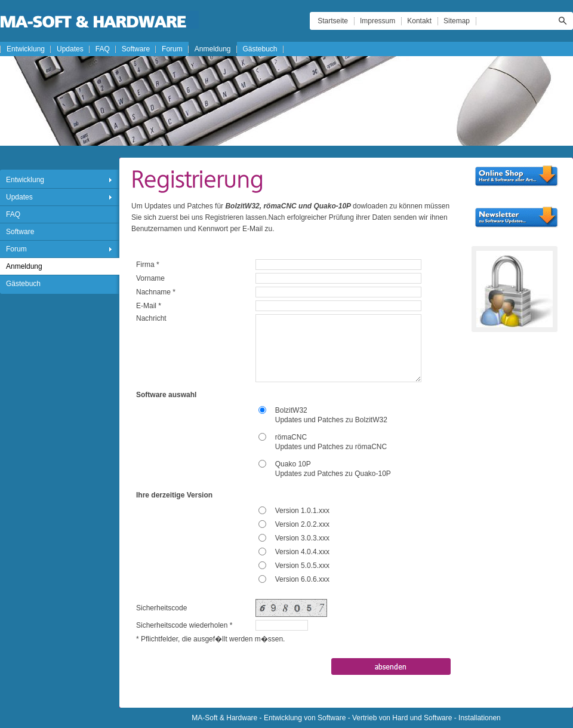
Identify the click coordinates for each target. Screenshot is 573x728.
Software (136, 49)
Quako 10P (293, 464)
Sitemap (457, 21)
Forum (172, 49)
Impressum (378, 21)
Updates (70, 49)
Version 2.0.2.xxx (302, 524)
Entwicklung (26, 49)
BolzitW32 (291, 410)
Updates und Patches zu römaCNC (331, 447)
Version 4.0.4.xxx (302, 552)
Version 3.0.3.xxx (302, 538)
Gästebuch (260, 49)
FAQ (103, 49)
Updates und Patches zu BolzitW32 (331, 420)
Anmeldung (213, 49)
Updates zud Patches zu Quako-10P (333, 474)
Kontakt (419, 21)
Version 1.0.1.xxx (302, 511)
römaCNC (291, 437)
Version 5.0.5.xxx (302, 566)
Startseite (333, 21)
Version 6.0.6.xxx (302, 579)
